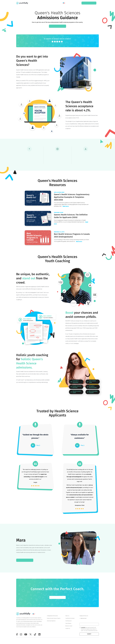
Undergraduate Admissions (52, 616)
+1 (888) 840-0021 (83, 618)
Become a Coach (69, 626)
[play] (33, 445)
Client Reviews (68, 623)
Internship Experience (51, 621)
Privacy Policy (99, 641)
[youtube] (26, 634)
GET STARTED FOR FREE (57, 597)
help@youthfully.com (84, 616)
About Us (67, 616)
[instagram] (21, 634)
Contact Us (68, 628)
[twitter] (31, 634)
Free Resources (68, 621)
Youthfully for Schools (70, 618)
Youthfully (83, 628)
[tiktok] (35, 634)
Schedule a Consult (89, 3)
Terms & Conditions (96, 641)
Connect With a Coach (57, 26)
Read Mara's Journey (25, 560)
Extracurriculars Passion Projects (54, 618)
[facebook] (17, 634)
